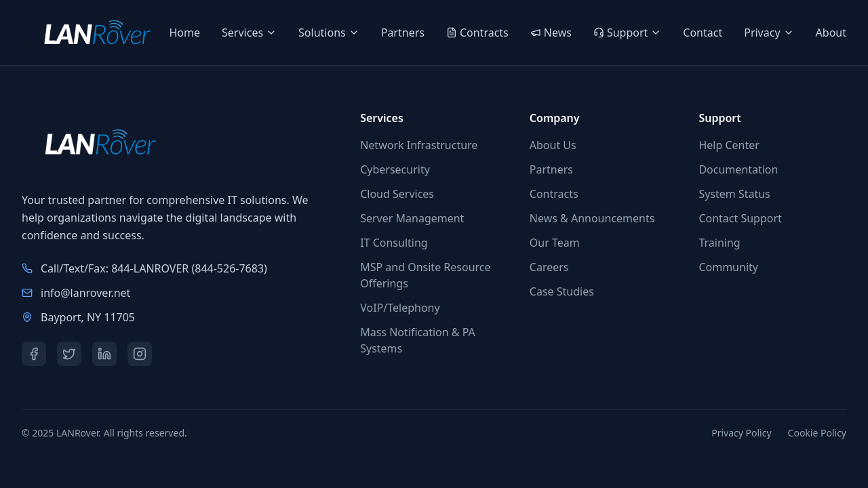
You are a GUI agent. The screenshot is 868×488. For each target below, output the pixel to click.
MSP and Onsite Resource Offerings (425, 275)
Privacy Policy (741, 433)
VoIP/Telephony (400, 308)
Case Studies (562, 291)
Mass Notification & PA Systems (418, 340)
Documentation (738, 169)
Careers (549, 267)
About (831, 33)
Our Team (555, 243)
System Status (734, 194)
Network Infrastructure (419, 145)
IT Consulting (394, 243)
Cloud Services (397, 194)
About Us (553, 145)
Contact (703, 33)
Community (728, 267)
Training (719, 243)
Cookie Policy (817, 433)
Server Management (412, 218)
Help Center (729, 145)
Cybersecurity (395, 169)
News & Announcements (592, 218)
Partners (403, 33)
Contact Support (740, 218)
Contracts (554, 194)
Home (185, 33)
